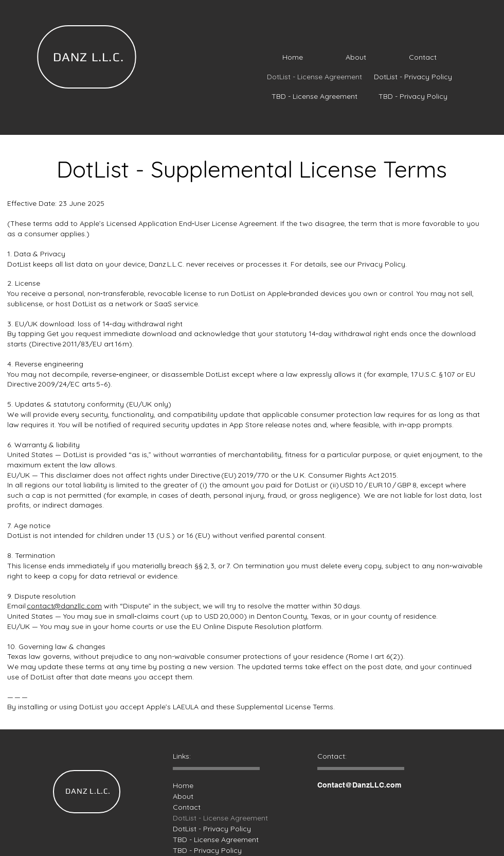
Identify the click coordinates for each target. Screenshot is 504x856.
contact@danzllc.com (64, 606)
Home (183, 785)
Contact (187, 807)
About (183, 796)
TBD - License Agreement (204, 840)
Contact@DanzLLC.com (359, 785)
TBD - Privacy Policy (204, 850)
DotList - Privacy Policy (204, 829)
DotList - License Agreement (204, 818)
